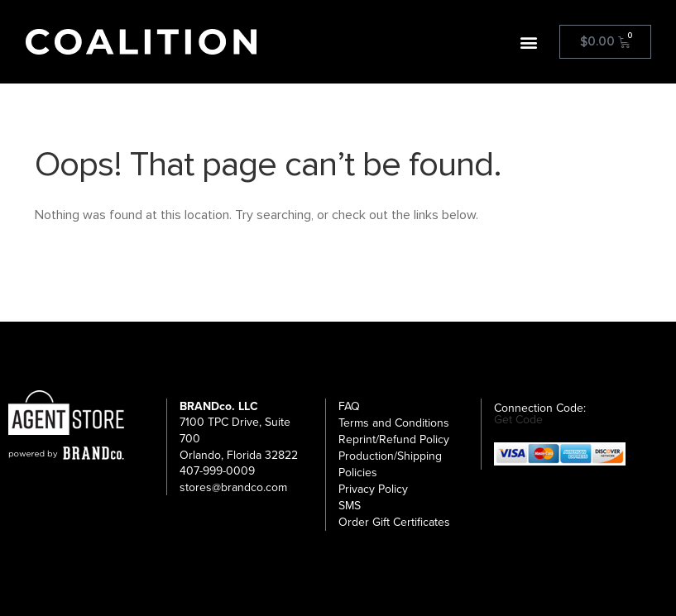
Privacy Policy (373, 489)
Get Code (518, 420)
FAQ (349, 406)
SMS (350, 506)
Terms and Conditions (394, 423)
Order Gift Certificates (394, 522)
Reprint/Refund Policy (394, 439)
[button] (529, 42)
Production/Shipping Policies (390, 464)
